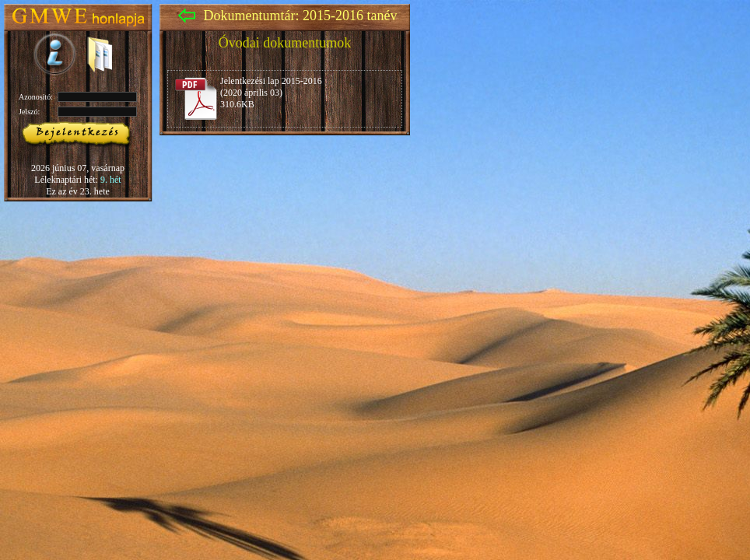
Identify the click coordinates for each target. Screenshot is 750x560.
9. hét (111, 180)
